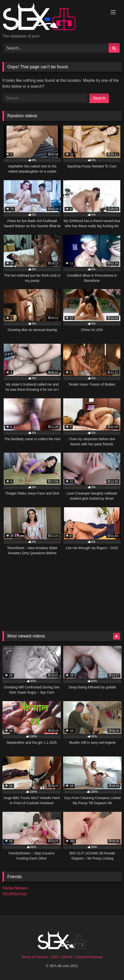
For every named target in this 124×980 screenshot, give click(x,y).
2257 (55, 957)
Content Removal (89, 957)
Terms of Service (35, 957)
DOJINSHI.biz (15, 894)
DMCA (67, 957)
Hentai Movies (15, 888)
